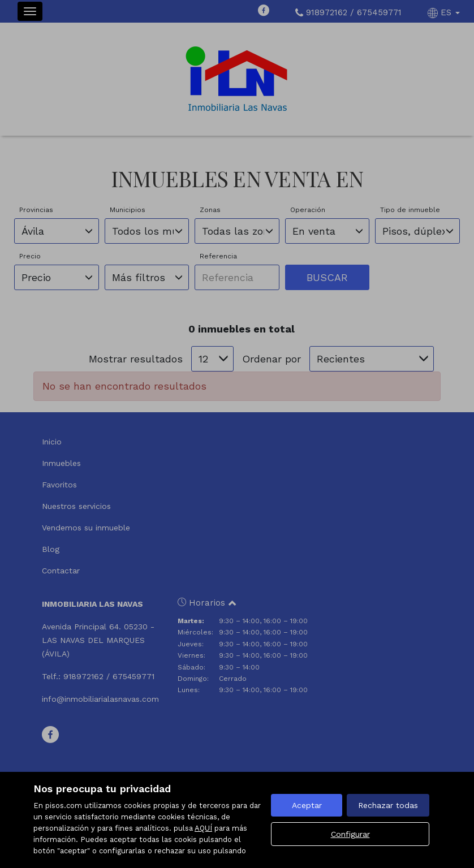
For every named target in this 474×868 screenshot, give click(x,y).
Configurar (350, 834)
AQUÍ (203, 828)
